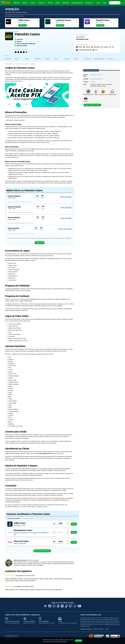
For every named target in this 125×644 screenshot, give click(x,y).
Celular (76, 59)
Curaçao (93, 82)
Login (105, 3)
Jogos (33, 3)
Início (6, 31)
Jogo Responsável (77, 3)
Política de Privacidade (86, 629)
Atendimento (88, 59)
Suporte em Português (28, 518)
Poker (56, 59)
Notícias (50, 3)
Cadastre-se (40, 243)
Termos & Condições (98, 629)
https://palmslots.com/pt (97, 75)
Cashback (47, 59)
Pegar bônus (23, 25)
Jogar (74, 524)
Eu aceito (78, 641)
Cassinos (16, 3)
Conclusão (110, 59)
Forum (98, 3)
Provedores (89, 3)
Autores (107, 629)
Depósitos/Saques (99, 59)
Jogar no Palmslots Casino (92, 105)
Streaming (66, 3)
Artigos (58, 3)
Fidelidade (38, 59)
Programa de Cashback (14, 518)
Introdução (8, 59)
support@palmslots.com (97, 79)
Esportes (41, 3)
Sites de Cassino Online (42, 551)
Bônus (25, 3)
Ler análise (23, 22)
